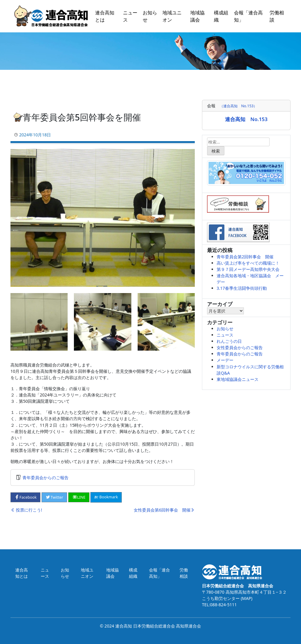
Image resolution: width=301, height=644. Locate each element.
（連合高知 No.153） (238, 106)
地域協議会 (197, 16)
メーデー (225, 360)
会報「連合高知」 (248, 16)
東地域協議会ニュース (238, 379)
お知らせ (150, 16)
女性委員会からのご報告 (240, 347)
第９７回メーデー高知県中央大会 (248, 269)
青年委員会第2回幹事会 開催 (245, 257)
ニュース (130, 16)
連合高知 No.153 (246, 119)
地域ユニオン (172, 16)
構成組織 (221, 16)
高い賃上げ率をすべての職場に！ (248, 263)
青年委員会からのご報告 (45, 478)
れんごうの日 (229, 341)
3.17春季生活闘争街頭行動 (242, 288)
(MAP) (246, 598)
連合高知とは (105, 16)
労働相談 (277, 16)
